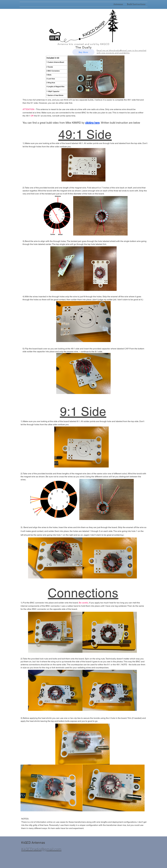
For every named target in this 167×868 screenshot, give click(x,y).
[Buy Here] (83, 52)
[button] (136, 4)
